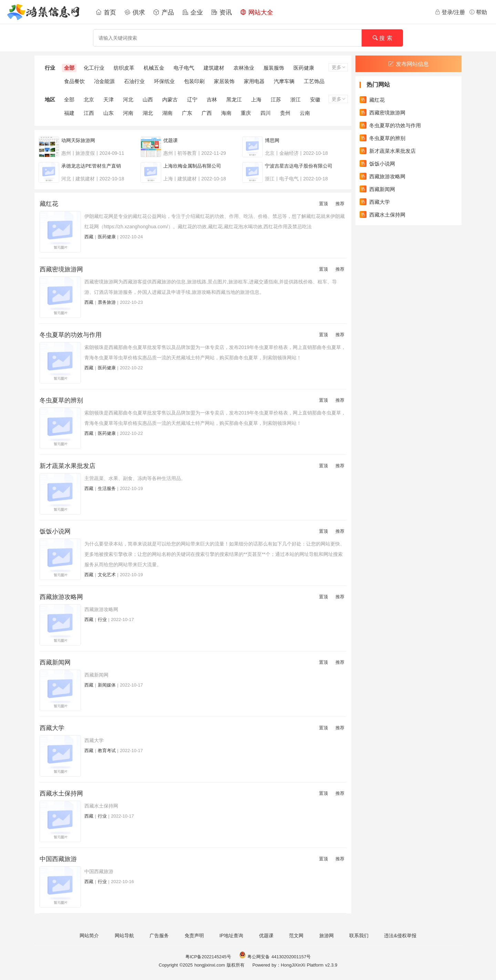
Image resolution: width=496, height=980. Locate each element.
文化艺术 (107, 575)
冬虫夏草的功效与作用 (71, 335)
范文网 (296, 936)
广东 (187, 113)
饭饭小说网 (55, 531)
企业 (193, 12)
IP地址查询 (231, 936)
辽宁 (192, 99)
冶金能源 (104, 81)
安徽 (315, 99)
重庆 (246, 113)
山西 (148, 99)
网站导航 (124, 936)
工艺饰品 (314, 81)
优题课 (266, 936)
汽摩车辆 (284, 81)
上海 (256, 99)
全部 (69, 68)
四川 (266, 113)
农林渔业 (244, 68)
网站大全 (257, 12)
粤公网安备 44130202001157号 (275, 957)
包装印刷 (194, 81)
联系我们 (359, 936)
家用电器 (254, 81)
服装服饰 (274, 68)
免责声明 (194, 936)
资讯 (221, 12)
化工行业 (94, 68)
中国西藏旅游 (58, 859)
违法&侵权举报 (400, 936)
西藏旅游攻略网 (61, 597)
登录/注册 (450, 12)
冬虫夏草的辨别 (61, 400)
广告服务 (159, 936)
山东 (108, 113)
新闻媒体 (107, 685)
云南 (305, 113)
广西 (207, 113)
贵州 (285, 113)
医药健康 (304, 68)
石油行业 (134, 81)
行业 (102, 619)
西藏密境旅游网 (61, 269)
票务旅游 (107, 302)
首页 (106, 12)
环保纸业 (164, 81)
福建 (69, 113)
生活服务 (107, 488)
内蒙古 (170, 99)
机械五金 (154, 68)
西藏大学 (52, 728)
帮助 (478, 12)
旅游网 (327, 936)
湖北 (148, 113)
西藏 (89, 237)
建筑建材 (214, 68)
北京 (89, 99)
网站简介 (89, 936)
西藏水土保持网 (61, 793)
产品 (164, 12)
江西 (89, 113)
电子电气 (184, 68)
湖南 (167, 113)
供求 (135, 12)
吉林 (212, 99)
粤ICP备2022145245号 (208, 957)
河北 (128, 99)
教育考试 (107, 751)
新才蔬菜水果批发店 (68, 466)
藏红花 (49, 204)
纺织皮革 (124, 68)
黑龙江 (234, 99)
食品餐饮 (74, 81)
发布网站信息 (409, 64)
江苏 (276, 99)
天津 (108, 99)
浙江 (296, 99)
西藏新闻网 (55, 662)
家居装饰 (224, 81)
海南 (226, 113)
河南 (128, 113)
